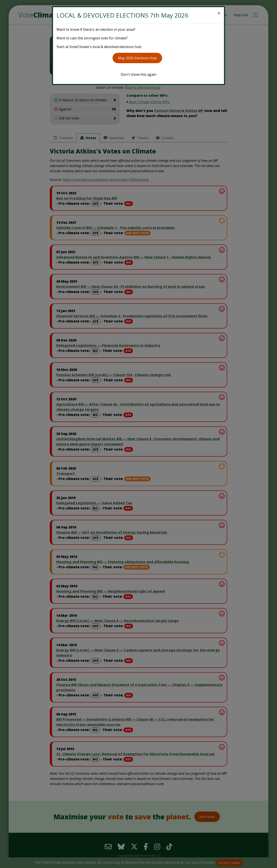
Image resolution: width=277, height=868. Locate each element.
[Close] (219, 13)
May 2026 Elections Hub (137, 58)
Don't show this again (138, 74)
